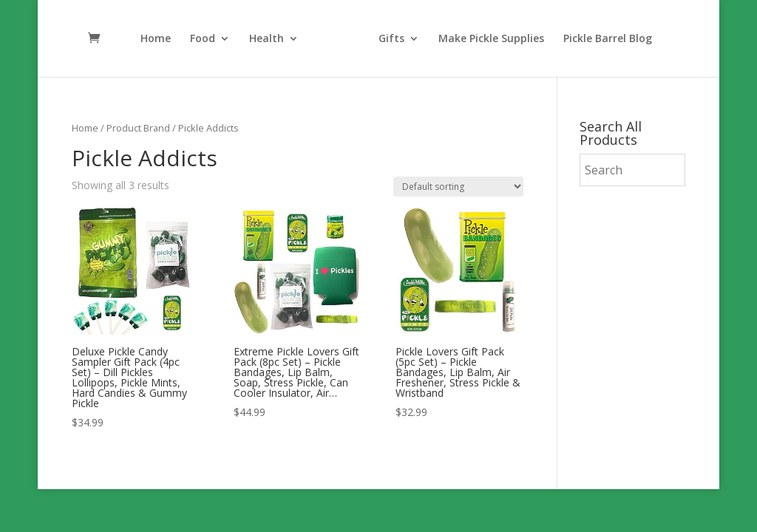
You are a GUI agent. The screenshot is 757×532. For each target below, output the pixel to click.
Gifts (391, 39)
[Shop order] (458, 187)
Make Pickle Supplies (491, 39)
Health (267, 39)
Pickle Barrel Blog (608, 39)
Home (156, 39)
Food (203, 39)
